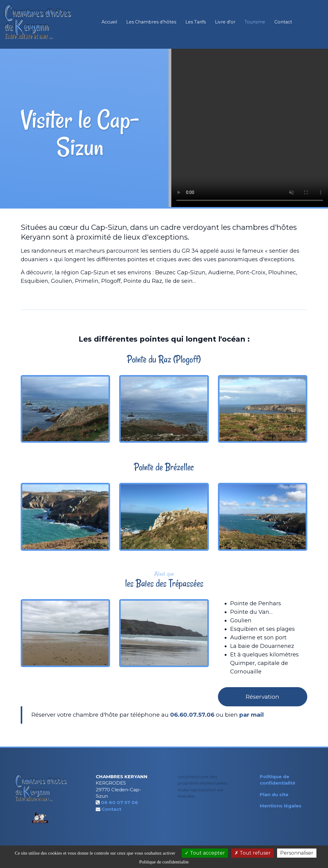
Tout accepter (205, 853)
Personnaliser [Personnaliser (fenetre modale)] (297, 853)
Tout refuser (253, 853)
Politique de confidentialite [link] (164, 862)
